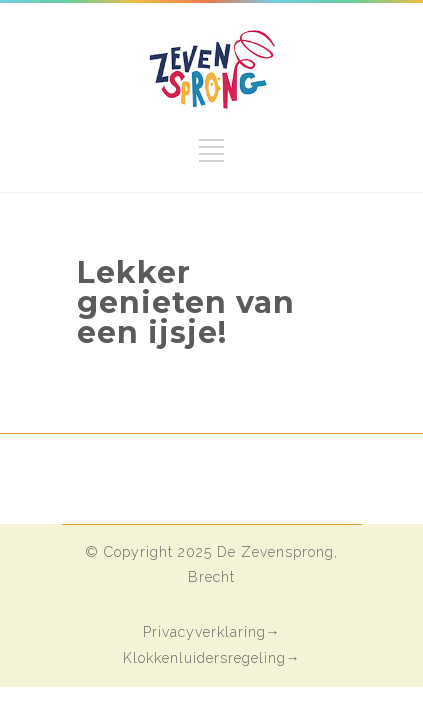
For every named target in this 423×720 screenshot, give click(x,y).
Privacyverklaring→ (212, 632)
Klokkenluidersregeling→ (212, 658)
